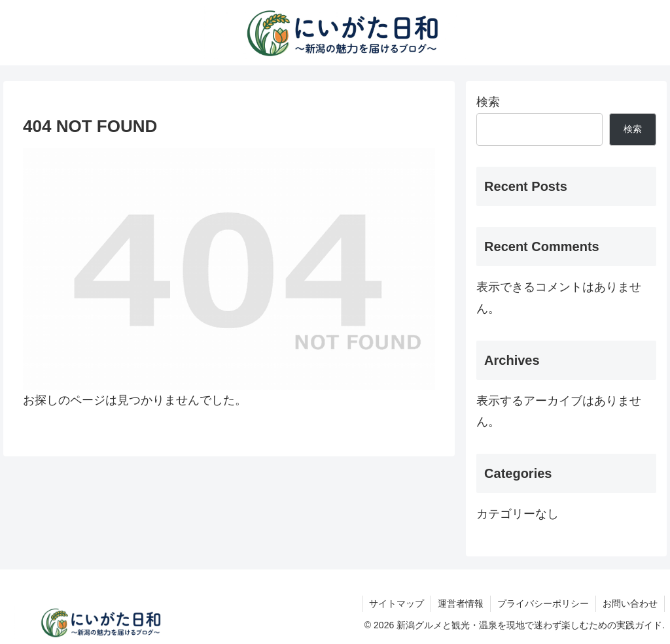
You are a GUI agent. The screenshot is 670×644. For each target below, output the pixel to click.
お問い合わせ (630, 603)
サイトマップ (397, 603)
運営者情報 (461, 603)
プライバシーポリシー (543, 603)
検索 (488, 102)
